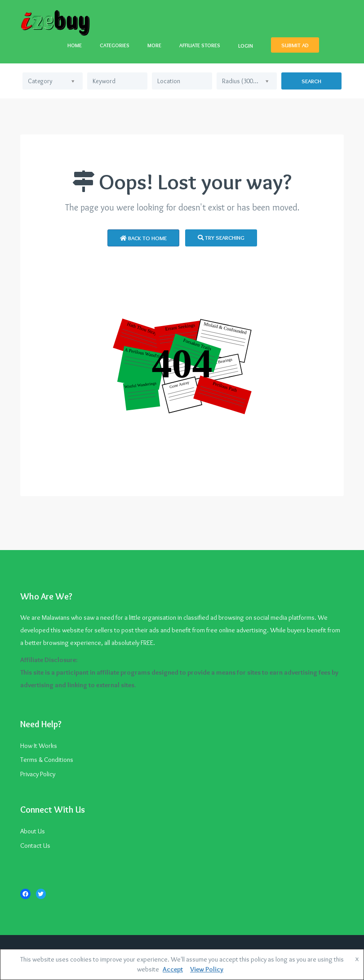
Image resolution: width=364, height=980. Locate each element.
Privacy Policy (38, 774)
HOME (75, 45)
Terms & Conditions (47, 760)
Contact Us (35, 846)
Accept (173, 969)
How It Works (39, 746)
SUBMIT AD (295, 45)
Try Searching (221, 237)
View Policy (207, 969)
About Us (33, 831)
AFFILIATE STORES (200, 45)
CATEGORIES (115, 45)
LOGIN (246, 46)
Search (311, 81)
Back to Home (143, 238)
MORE (154, 45)
